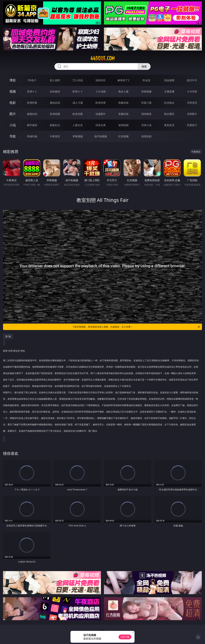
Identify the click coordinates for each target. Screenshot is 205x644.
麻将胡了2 (123, 80)
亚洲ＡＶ (32, 91)
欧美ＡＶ (78, 91)
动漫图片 (101, 114)
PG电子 (32, 80)
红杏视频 (123, 136)
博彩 (13, 80)
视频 (13, 91)
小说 (13, 125)
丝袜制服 (146, 91)
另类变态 (192, 103)
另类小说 (146, 125)
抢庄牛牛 (192, 80)
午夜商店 (55, 136)
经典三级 (146, 103)
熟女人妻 (123, 91)
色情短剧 (146, 136)
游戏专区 (101, 80)
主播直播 (169, 91)
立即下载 (125, 637)
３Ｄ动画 (101, 91)
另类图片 (192, 114)
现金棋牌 (169, 80)
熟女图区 (169, 114)
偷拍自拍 (55, 103)
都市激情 (32, 125)
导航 (13, 136)
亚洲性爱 (32, 103)
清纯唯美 (146, 114)
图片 (13, 114)
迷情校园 (123, 125)
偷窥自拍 (32, 114)
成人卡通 (78, 103)
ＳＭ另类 (192, 91)
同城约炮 (32, 136)
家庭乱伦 (55, 125)
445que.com (102, 58)
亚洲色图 (55, 114)
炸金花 (146, 80)
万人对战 (78, 80)
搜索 (144, 66)
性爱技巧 (192, 125)
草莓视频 (78, 136)
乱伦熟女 (169, 103)
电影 (13, 103)
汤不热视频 (101, 136)
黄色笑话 (169, 125)
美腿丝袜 (123, 114)
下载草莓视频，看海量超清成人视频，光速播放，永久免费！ (136, 327)
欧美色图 (78, 114)
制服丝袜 (123, 103)
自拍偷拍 (55, 91)
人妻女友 (78, 125)
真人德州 (55, 80)
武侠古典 (101, 125)
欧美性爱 (101, 103)
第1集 (8, 336)
